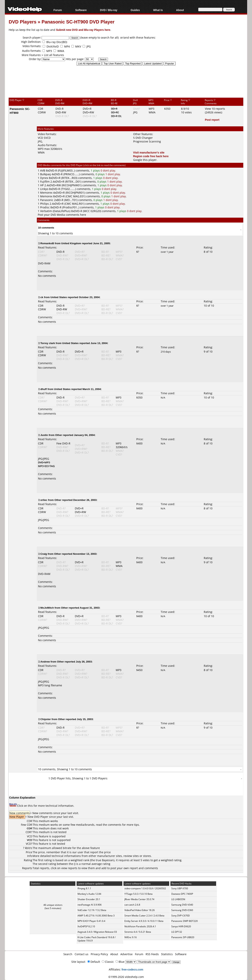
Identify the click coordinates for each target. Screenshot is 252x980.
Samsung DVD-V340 (182, 905)
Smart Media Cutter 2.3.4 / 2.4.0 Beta (144, 916)
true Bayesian (105, 860)
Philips (44, 204)
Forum (58, 10)
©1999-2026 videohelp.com (126, 977)
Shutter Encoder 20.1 (89, 899)
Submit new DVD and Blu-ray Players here (83, 30)
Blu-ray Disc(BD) (57, 42)
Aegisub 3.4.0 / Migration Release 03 (97, 932)
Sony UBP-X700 (180, 888)
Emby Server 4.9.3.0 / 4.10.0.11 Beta (144, 921)
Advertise (126, 954)
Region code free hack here (151, 156)
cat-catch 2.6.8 (132, 905)
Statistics (167, 954)
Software (81, 10)
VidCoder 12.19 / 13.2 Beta (92, 910)
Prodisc (45, 207)
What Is (158, 10)
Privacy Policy (99, 954)
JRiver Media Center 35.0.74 (139, 899)
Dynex (44, 178)
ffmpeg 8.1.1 (84, 888)
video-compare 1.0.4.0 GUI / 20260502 (145, 888)
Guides (135, 10)
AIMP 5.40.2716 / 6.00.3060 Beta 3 (96, 916)
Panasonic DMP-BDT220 (185, 921)
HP (42, 185)
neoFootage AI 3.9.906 (90, 905)
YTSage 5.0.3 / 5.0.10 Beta (139, 894)
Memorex (46, 193)
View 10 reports (215, 109)
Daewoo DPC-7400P (182, 894)
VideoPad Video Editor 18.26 (140, 910)
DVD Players (23, 22)
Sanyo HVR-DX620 (181, 926)
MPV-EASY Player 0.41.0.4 (91, 921)
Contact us (82, 954)
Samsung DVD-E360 (182, 910)
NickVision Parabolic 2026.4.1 (140, 926)
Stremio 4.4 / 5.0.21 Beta (138, 932)
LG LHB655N (178, 899)
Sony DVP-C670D (181, 916)
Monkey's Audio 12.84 (89, 894)
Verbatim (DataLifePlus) (55, 211)
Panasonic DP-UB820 (183, 937)
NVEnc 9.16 (131, 937)
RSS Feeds (152, 954)
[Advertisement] (126, 81)
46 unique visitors (53, 905)
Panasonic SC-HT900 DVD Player (78, 22)
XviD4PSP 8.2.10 (86, 926)
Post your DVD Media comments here (62, 215)
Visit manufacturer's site (149, 152)
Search (68, 954)
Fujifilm (45, 182)
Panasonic (47, 200)
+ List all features (53, 55)
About (180, 10)
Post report (212, 120)
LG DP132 (177, 932)
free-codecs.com (132, 969)
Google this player (145, 160)
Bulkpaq (45, 174)
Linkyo (44, 189)
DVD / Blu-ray (109, 10)
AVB (43, 170)
